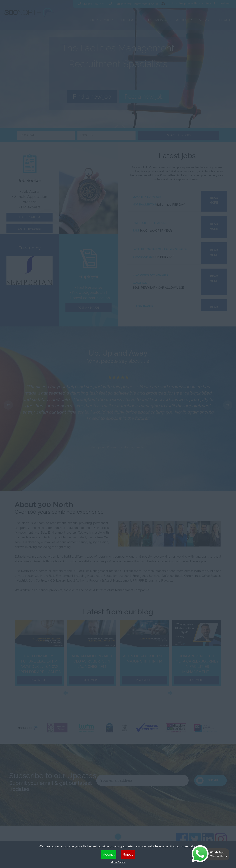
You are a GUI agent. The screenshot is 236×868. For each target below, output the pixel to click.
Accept (109, 854)
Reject (128, 854)
